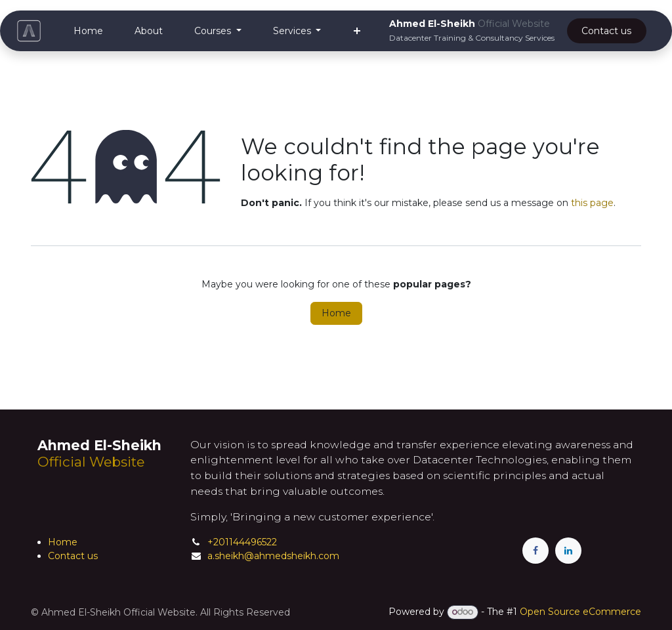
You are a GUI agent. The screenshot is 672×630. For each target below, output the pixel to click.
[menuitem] (88, 31)
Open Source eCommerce (580, 612)
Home (336, 313)
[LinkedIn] (568, 551)
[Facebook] (535, 551)
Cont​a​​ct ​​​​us (606, 31)
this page (592, 203)
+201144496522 (242, 542)
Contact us (73, 556)
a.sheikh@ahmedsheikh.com (273, 556)
